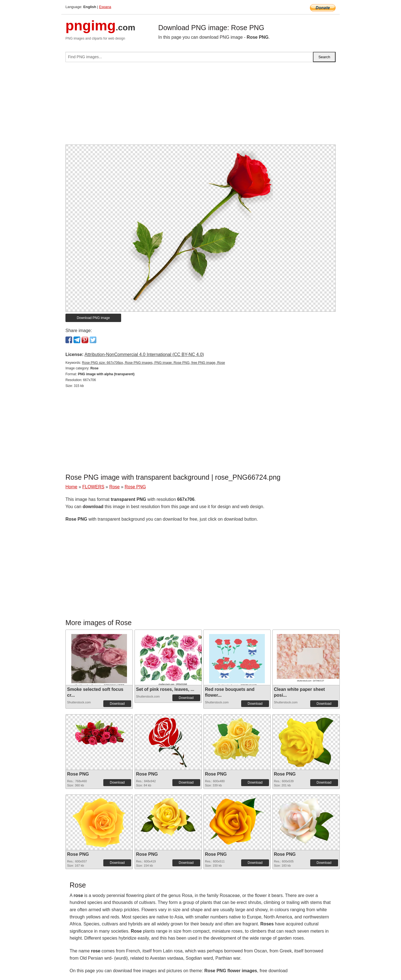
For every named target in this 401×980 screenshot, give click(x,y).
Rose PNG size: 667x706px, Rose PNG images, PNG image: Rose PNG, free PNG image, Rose (153, 363)
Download (117, 704)
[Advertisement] (200, 106)
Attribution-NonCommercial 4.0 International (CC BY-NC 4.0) (144, 354)
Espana (105, 7)
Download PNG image (93, 318)
